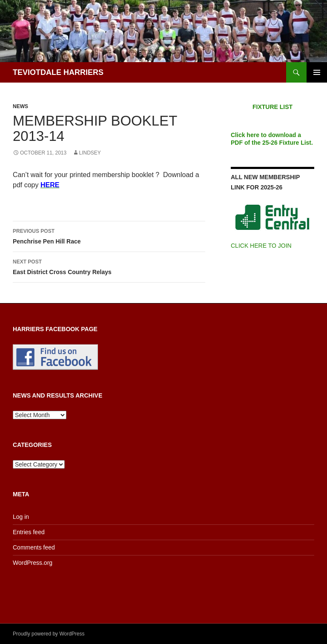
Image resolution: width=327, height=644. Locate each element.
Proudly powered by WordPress (49, 634)
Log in (21, 517)
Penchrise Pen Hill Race (109, 235)
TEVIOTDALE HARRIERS (58, 72)
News (20, 106)
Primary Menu (317, 72)
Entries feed (29, 532)
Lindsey (90, 153)
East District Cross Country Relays (109, 266)
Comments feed (34, 547)
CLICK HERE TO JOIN (261, 246)
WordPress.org (33, 563)
